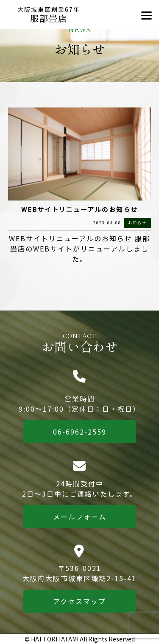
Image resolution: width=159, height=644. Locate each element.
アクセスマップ (79, 601)
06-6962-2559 (80, 432)
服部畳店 (49, 15)
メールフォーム (80, 517)
